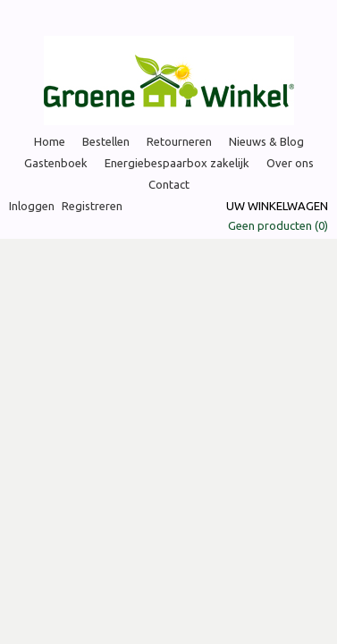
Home (50, 141)
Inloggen (32, 206)
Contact (169, 184)
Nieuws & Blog (266, 141)
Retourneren (179, 141)
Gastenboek (56, 163)
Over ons (290, 163)
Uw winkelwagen (277, 206)
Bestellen (106, 141)
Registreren (92, 206)
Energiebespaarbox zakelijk (177, 163)
